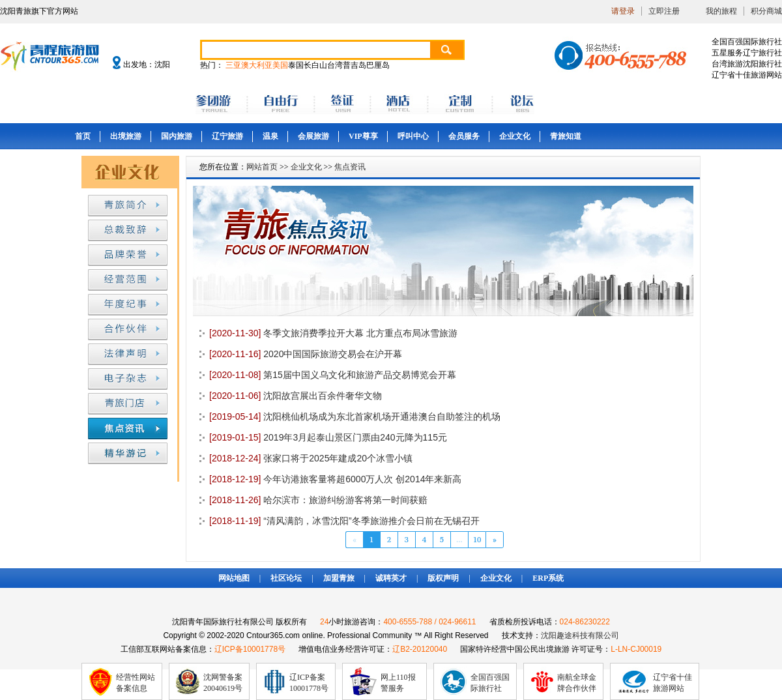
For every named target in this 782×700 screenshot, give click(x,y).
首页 (83, 136)
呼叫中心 (413, 136)
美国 (280, 65)
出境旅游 (126, 136)
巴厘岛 (378, 65)
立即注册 (664, 11)
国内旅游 (177, 136)
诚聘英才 (391, 578)
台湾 (335, 65)
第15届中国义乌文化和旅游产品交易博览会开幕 (333, 375)
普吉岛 (355, 65)
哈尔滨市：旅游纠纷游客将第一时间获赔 (318, 500)
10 (477, 539)
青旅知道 (566, 136)
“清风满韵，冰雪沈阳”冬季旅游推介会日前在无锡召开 (344, 521)
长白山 (315, 65)
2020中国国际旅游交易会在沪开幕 (306, 354)
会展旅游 (313, 136)
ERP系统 (548, 578)
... (459, 539)
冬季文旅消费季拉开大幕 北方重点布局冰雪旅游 (333, 333)
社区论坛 (286, 578)
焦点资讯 (350, 167)
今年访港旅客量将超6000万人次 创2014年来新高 (335, 479)
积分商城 (766, 11)
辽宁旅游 (227, 136)
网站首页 (262, 167)
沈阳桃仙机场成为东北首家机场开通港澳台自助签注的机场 (355, 416)
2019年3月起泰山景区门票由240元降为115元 (328, 437)
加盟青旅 (339, 578)
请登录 (623, 11)
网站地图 (234, 578)
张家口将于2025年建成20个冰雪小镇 (311, 458)
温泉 (270, 136)
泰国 (296, 65)
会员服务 (464, 136)
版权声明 (443, 578)
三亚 (233, 65)
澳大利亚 (257, 65)
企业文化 (515, 136)
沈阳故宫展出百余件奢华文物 (296, 396)
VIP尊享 (363, 136)
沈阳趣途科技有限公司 (580, 635)
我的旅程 (721, 11)
